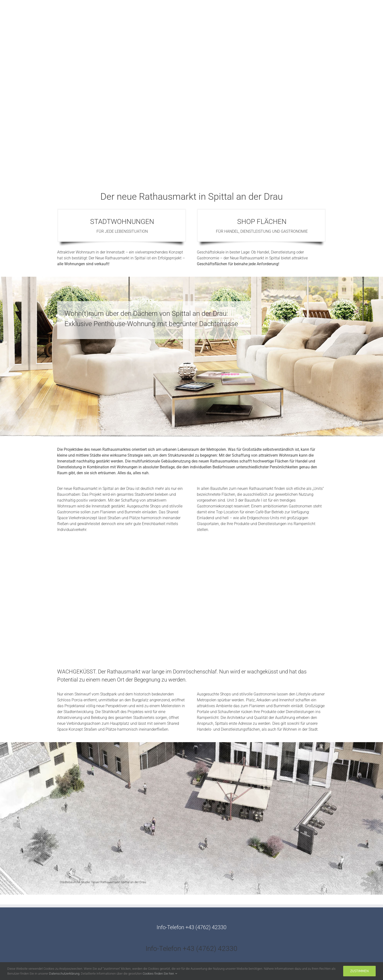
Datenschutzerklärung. (65, 974)
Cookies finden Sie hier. (160, 974)
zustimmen (359, 971)
